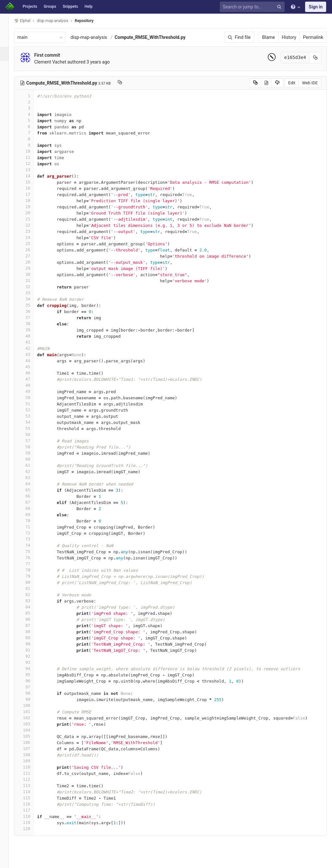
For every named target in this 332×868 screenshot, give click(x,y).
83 (31, 601)
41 (31, 342)
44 (31, 361)
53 (31, 416)
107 (31, 749)
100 (31, 705)
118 (31, 816)
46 (31, 373)
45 (31, 367)
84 (31, 607)
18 (31, 200)
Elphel (30, 21)
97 (31, 687)
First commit (55, 55)
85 (31, 613)
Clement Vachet (58, 62)
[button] (8, 860)
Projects (30, 6)
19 (31, 207)
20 (31, 213)
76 (31, 558)
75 (31, 551)
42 (31, 348)
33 (31, 293)
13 (31, 170)
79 (31, 576)
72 (31, 533)
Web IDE (310, 83)
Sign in (316, 7)
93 (31, 662)
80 (31, 582)
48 (31, 385)
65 (31, 490)
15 (31, 182)
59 (31, 453)
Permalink (313, 37)
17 (31, 194)
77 (31, 564)
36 (31, 311)
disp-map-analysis (96, 37)
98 (31, 693)
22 (31, 225)
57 (31, 441)
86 (31, 619)
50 (31, 398)
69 (31, 515)
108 (31, 755)
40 (31, 336)
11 (31, 157)
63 (31, 478)
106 (31, 742)
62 (31, 471)
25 (31, 244)
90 (31, 644)
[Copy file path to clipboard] (127, 83)
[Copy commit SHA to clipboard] (315, 58)
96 (31, 681)
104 (31, 730)
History (289, 37)
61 (31, 465)
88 (31, 632)
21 (31, 219)
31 (31, 281)
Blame (269, 37)
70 (31, 521)
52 (31, 410)
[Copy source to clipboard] (255, 83)
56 (31, 434)
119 (31, 822)
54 (31, 422)
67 (31, 502)
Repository (92, 21)
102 (31, 718)
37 (31, 317)
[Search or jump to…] (253, 7)
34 (31, 299)
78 (31, 570)
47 (31, 379)
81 (31, 588)
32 (31, 287)
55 (31, 428)
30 (31, 274)
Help (89, 6)
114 (31, 792)
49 (31, 391)
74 (31, 545)
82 (31, 595)
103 (31, 724)
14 (31, 176)
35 (31, 305)
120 (31, 829)
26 (31, 250)
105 (31, 736)
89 (31, 638)
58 (31, 447)
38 (31, 324)
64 (31, 484)
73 (31, 539)
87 (31, 625)
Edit (292, 83)
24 (31, 237)
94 (31, 669)
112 (31, 779)
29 (31, 268)
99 (31, 699)
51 (31, 404)
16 (31, 188)
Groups (50, 6)
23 (31, 231)
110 (31, 767)
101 (31, 712)
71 (31, 527)
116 (31, 804)
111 (31, 773)
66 (31, 496)
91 (31, 650)
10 (31, 151)
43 (31, 354)
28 (31, 262)
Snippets (70, 6)
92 (31, 656)
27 (31, 256)
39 (31, 330)
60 (31, 459)
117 (31, 810)
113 (31, 786)
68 (31, 508)
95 (31, 675)
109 (31, 761)
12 (31, 164)
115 (31, 798)
